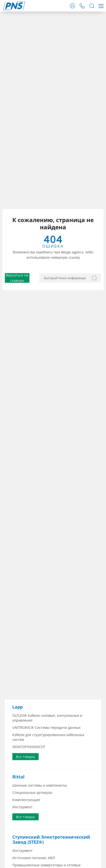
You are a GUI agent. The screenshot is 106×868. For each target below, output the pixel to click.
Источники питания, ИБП (34, 858)
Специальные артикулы (32, 792)
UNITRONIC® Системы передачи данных (46, 727)
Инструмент (22, 807)
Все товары (25, 757)
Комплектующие (26, 800)
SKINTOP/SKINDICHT (29, 747)
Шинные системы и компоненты (40, 785)
